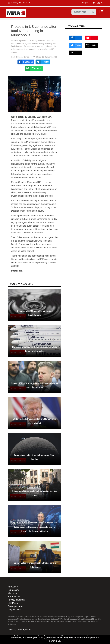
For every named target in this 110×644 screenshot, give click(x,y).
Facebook (75, 38)
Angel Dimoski (24, 57)
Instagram (75, 53)
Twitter (76, 45)
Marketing (13, 593)
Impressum (13, 590)
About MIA (13, 587)
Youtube (90, 38)
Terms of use (14, 597)
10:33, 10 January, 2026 (46, 57)
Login (99, 3)
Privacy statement (17, 600)
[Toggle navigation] (101, 11)
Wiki (91, 45)
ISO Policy (13, 603)
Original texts (14, 610)
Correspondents (16, 606)
